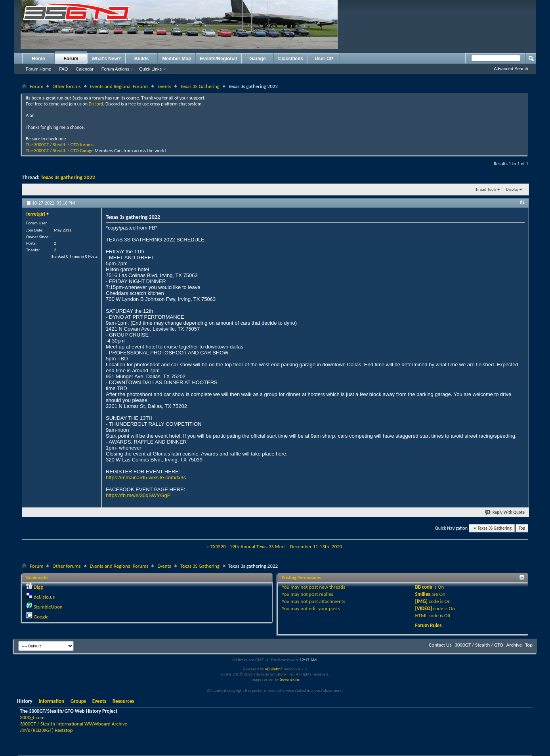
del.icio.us (44, 597)
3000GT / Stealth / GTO (479, 645)
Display (512, 189)
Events (164, 86)
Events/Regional (219, 59)
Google (41, 617)
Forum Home (38, 69)
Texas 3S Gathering (200, 86)
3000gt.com (32, 717)
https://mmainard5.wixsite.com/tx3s (146, 478)
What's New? (106, 59)
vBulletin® (274, 669)
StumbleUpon (48, 607)
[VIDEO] (423, 608)
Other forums (66, 86)
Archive (514, 645)
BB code (423, 587)
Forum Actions (115, 69)
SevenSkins (290, 679)
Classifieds (291, 59)
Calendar (85, 69)
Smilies (422, 594)
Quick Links (150, 69)
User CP (324, 59)
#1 (522, 202)
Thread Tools (485, 189)
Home (38, 59)
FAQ (63, 69)
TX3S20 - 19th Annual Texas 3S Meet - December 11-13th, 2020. (277, 546)
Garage (257, 59)
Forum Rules (428, 625)
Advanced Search (511, 69)
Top (522, 528)
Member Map (177, 59)
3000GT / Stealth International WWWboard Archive (74, 724)
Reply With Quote (505, 512)
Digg (38, 587)
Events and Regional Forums (119, 86)
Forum (71, 59)
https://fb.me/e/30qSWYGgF (138, 495)
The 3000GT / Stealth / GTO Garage (60, 151)
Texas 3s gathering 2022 (68, 177)
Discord (96, 104)
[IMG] (421, 601)
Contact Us (440, 645)
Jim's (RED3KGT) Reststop (46, 730)
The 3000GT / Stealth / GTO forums (60, 145)
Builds (142, 59)
